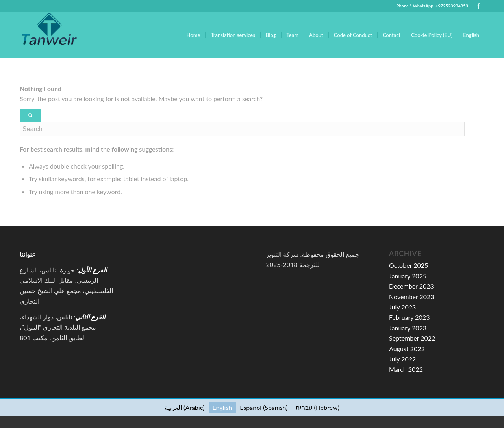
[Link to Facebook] (478, 6)
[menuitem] (194, 35)
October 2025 (409, 265)
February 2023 (409, 317)
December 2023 (411, 286)
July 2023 (402, 307)
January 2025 (408, 276)
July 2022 (402, 359)
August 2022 (407, 349)
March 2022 (406, 369)
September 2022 (412, 338)
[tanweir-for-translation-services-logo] (49, 35)
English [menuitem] (222, 407)
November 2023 (412, 297)
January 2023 (408, 328)
